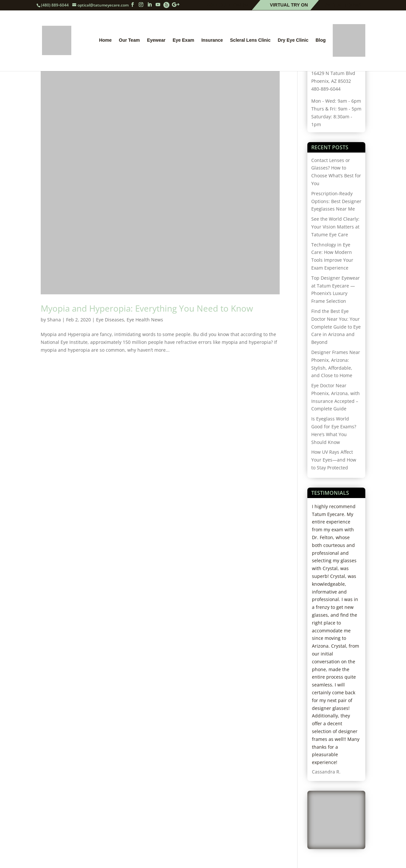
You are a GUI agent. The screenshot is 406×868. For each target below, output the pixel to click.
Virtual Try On (289, 5)
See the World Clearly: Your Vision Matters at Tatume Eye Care (335, 227)
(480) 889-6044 (55, 5)
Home (105, 40)
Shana (54, 320)
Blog (321, 40)
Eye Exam (183, 40)
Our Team (129, 40)
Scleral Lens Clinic (251, 40)
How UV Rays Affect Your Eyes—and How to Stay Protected (334, 460)
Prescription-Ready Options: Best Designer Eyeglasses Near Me (336, 201)
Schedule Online (229, 5)
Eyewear (156, 40)
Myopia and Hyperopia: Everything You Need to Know (147, 308)
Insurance (212, 40)
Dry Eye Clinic (293, 40)
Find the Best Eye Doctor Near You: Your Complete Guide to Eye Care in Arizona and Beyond (336, 327)
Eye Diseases (110, 320)
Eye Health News (145, 320)
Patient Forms (343, 5)
